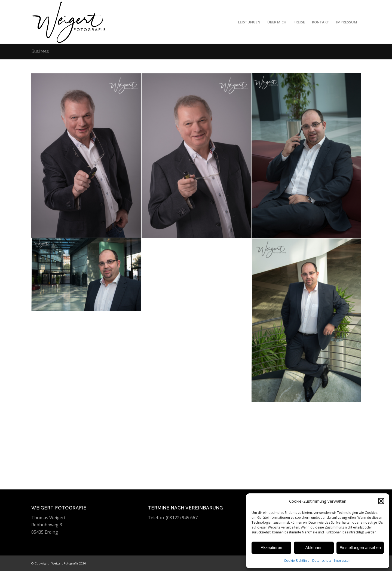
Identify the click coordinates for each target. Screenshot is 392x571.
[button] (381, 501)
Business (40, 51)
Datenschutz (322, 561)
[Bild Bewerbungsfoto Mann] (86, 156)
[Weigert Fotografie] (69, 22)
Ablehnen (314, 547)
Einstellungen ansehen (360, 547)
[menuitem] (249, 22)
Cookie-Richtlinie (297, 561)
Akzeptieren (271, 547)
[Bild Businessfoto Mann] (307, 156)
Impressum (343, 561)
